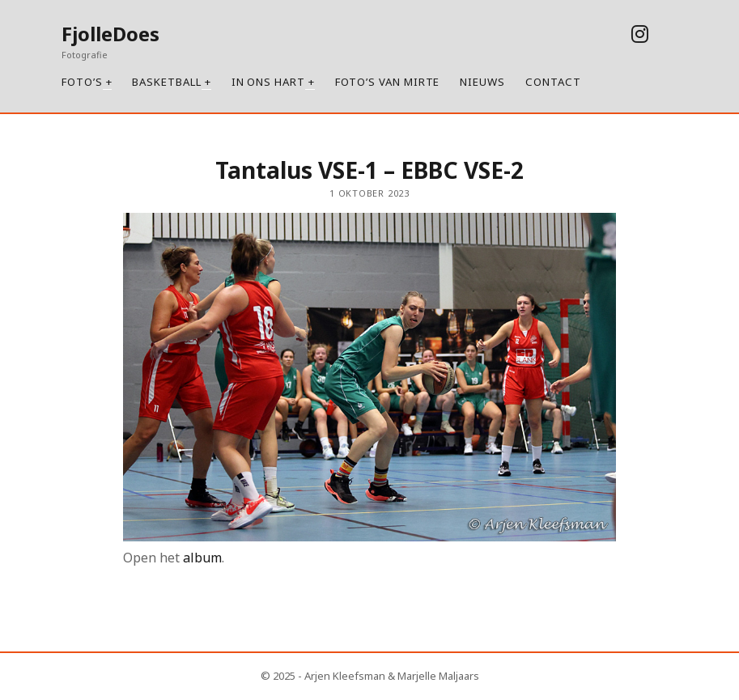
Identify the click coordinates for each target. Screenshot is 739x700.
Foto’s (82, 82)
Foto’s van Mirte (388, 82)
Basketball (166, 82)
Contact (553, 82)
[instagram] (640, 34)
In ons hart (268, 82)
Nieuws (482, 82)
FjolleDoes (110, 34)
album (202, 558)
